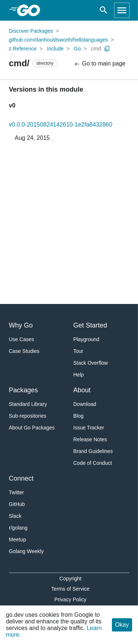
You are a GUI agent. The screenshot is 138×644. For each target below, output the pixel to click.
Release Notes (90, 439)
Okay (122, 625)
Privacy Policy (70, 599)
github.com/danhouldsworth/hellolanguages (58, 40)
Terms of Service (70, 589)
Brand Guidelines (93, 451)
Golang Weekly (26, 551)
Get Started (90, 325)
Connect (21, 478)
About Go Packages (32, 428)
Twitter (16, 492)
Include (55, 49)
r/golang (18, 528)
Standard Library (28, 404)
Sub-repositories (28, 416)
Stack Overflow (91, 363)
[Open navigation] (122, 10)
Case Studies (24, 351)
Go (77, 49)
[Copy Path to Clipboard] (107, 49)
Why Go (21, 325)
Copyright (70, 578)
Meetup (17, 539)
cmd (96, 49)
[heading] (31, 10)
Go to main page (100, 64)
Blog (78, 416)
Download (85, 404)
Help (79, 375)
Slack (15, 516)
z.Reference (23, 49)
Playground (86, 339)
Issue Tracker (89, 428)
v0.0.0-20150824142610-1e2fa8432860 (61, 125)
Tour (78, 351)
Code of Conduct (93, 463)
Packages (23, 390)
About (82, 390)
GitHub (17, 504)
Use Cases (21, 339)
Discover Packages (31, 31)
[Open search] (104, 10)
